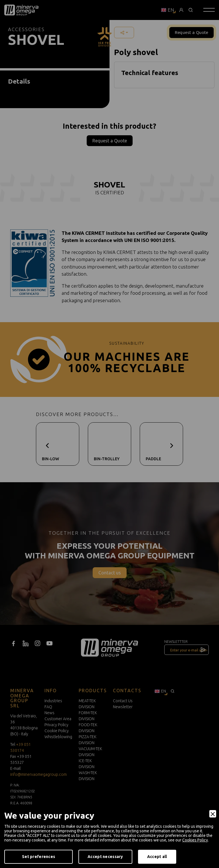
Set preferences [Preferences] (38, 857)
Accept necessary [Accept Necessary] (105, 857)
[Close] (213, 814)
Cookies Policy (195, 840)
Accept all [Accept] (157, 857)
